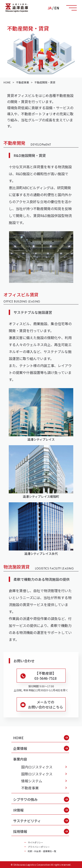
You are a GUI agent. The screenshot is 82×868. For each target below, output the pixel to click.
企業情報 (41, 748)
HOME (41, 738)
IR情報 (41, 810)
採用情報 (41, 831)
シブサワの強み (41, 799)
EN (57, 8)
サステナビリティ (41, 821)
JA (50, 8)
